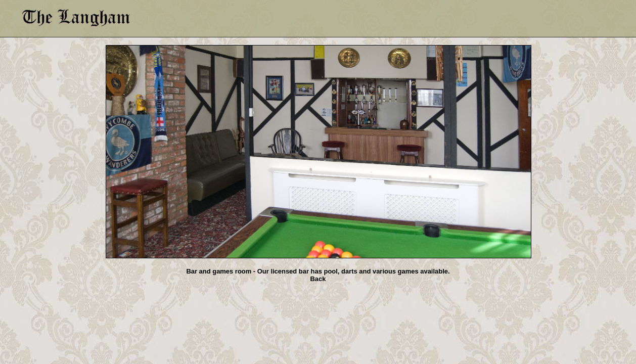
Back (318, 279)
